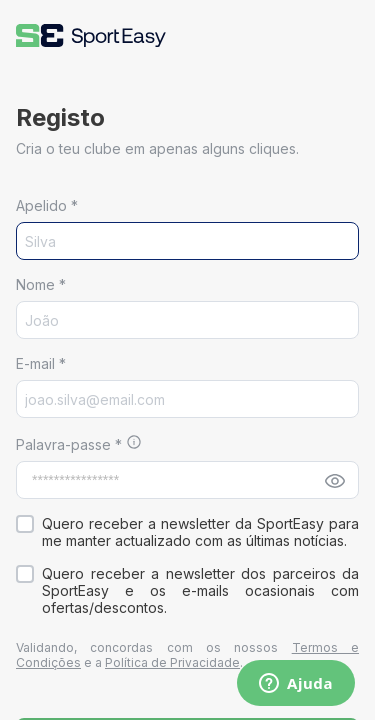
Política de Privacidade (172, 662)
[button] (91, 35)
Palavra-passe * (71, 444)
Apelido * (47, 205)
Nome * (41, 284)
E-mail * (41, 363)
